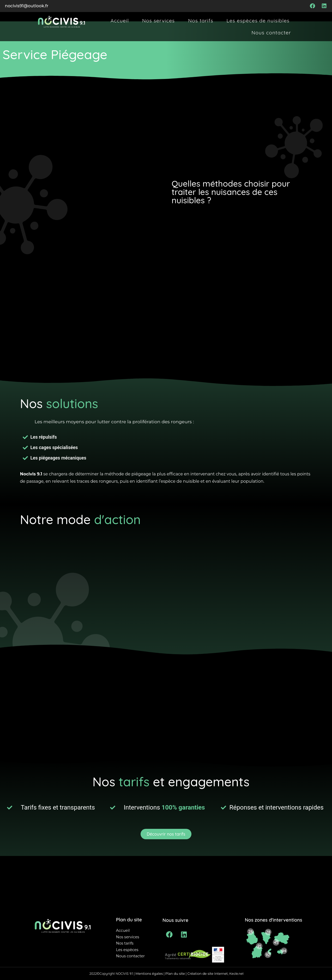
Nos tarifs (201, 21)
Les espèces (127, 950)
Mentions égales (149, 974)
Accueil (120, 21)
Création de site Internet (207, 974)
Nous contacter (271, 33)
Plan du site (176, 974)
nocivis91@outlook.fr (27, 6)
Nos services (158, 21)
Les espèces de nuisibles (258, 21)
